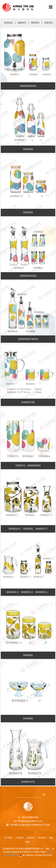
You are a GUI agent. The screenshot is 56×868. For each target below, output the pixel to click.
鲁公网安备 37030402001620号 (37, 855)
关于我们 (8, 838)
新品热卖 (8, 23)
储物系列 (22, 23)
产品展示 (20, 838)
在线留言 (31, 838)
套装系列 (49, 23)
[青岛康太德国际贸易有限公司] (51, 7)
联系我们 (42, 838)
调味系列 (35, 23)
